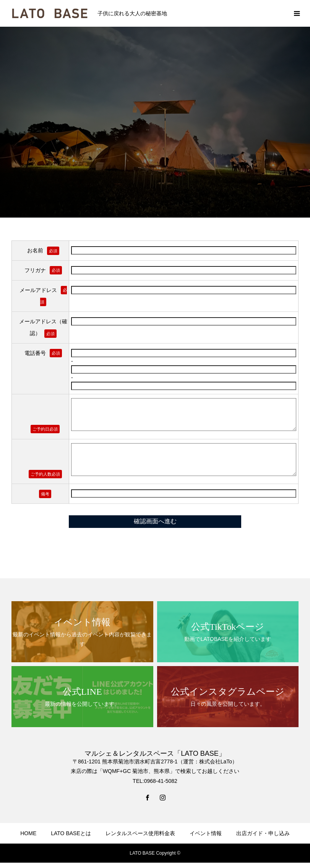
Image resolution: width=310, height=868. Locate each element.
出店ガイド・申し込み (263, 833)
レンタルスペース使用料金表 (140, 833)
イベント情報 (206, 833)
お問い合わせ (210, 856)
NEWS (92, 856)
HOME (28, 833)
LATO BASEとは (71, 833)
